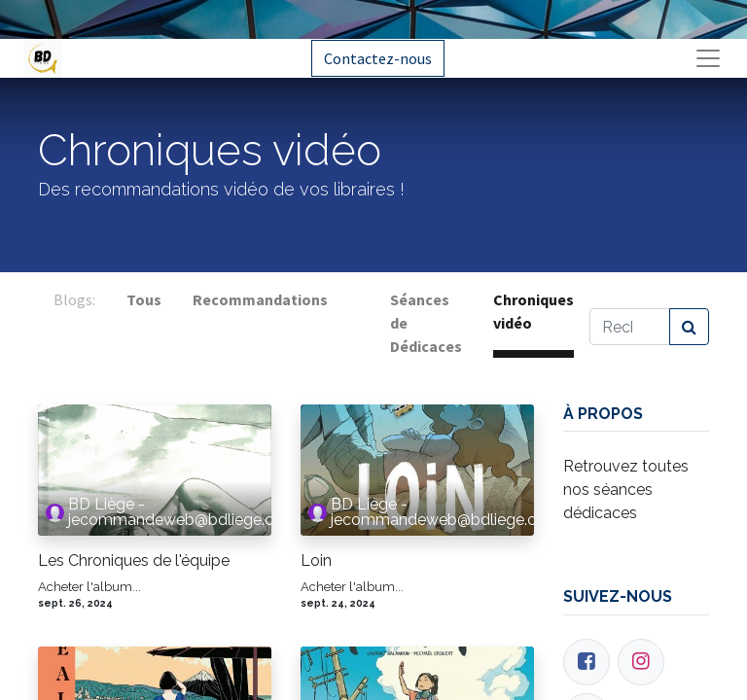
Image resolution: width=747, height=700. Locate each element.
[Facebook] (587, 662)
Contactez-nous (378, 58)
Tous (144, 299)
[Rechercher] (689, 327)
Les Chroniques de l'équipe (134, 560)
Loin (316, 560)
